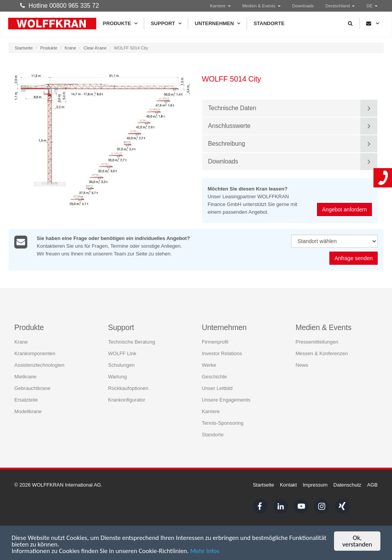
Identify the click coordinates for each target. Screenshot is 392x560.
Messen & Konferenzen (322, 353)
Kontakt (288, 485)
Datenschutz (347, 485)
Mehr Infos (205, 552)
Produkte (120, 24)
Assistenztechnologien (39, 365)
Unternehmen (217, 24)
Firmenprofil (215, 341)
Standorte (269, 23)
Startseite (24, 48)
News (302, 365)
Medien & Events (262, 6)
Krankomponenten (35, 353)
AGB (372, 485)
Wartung (118, 376)
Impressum (315, 485)
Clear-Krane (95, 48)
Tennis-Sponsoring (223, 423)
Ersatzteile (26, 399)
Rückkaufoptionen (128, 388)
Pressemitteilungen (317, 341)
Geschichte (214, 376)
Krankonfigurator (127, 399)
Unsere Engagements (226, 399)
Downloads (303, 6)
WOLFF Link (122, 353)
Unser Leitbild (217, 388)
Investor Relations (222, 353)
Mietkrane (25, 376)
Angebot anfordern (345, 209)
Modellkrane (28, 411)
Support (166, 24)
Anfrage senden (354, 258)
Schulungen (122, 365)
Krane (70, 48)
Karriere (220, 6)
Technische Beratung (132, 341)
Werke (209, 365)
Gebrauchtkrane (32, 388)
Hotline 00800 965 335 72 (60, 6)
